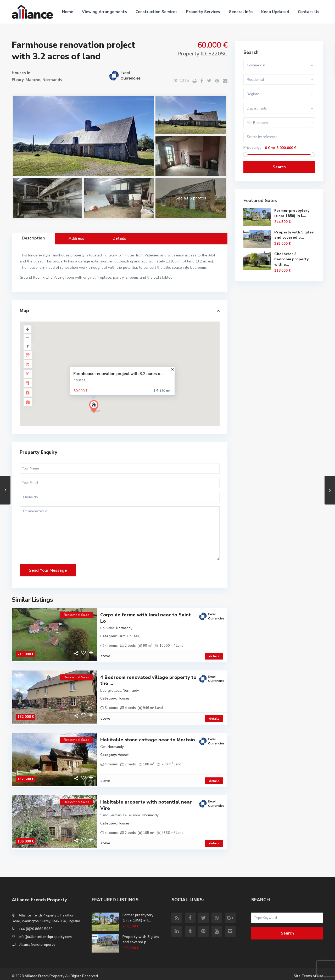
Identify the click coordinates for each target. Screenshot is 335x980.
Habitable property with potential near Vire (146, 802)
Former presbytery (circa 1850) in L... (292, 213)
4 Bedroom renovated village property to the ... (148, 679)
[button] (97, 408)
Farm (121, 636)
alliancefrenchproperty (37, 941)
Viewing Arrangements (104, 12)
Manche (33, 80)
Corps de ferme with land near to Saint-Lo (147, 618)
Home (68, 12)
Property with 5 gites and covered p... (294, 235)
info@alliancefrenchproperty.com (45, 933)
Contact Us (309, 12)
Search (279, 167)
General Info (241, 12)
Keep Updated (275, 12)
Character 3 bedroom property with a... (291, 259)
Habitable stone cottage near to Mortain (148, 738)
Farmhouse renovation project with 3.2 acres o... (119, 373)
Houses (19, 73)
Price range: (253, 148)
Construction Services (157, 12)
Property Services (203, 12)
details (214, 655)
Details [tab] (119, 238)
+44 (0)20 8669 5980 (36, 925)
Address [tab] (76, 238)
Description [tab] (33, 238)
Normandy (52, 80)
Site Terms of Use (309, 972)
